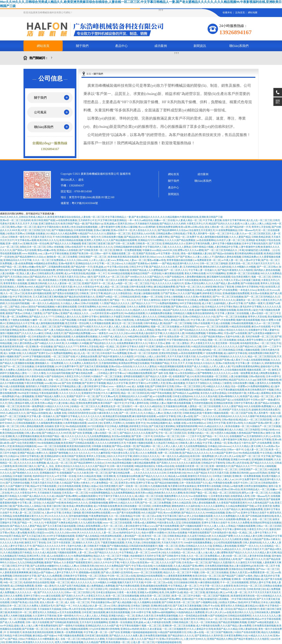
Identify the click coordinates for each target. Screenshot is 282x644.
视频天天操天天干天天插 (130, 582)
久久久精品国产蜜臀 (222, 536)
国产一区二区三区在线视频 (66, 499)
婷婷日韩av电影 (16, 499)
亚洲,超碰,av (110, 224)
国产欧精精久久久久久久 (26, 473)
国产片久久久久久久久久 (50, 592)
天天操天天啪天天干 (172, 543)
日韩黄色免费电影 (161, 506)
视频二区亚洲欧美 (106, 476)
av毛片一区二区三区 (112, 526)
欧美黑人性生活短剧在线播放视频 (80, 227)
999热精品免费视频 (195, 333)
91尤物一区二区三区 (85, 489)
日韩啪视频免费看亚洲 (193, 479)
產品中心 (121, 46)
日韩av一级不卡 (102, 253)
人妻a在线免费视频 (23, 263)
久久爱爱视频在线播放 (27, 436)
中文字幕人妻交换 (212, 220)
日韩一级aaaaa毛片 (248, 230)
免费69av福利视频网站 (163, 612)
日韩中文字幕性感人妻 (245, 403)
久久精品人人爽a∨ (70, 303)
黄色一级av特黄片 (15, 589)
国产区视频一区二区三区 (35, 629)
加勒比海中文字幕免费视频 (216, 459)
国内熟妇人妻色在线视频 (228, 257)
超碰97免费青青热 (132, 549)
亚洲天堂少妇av (126, 224)
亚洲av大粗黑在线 (124, 320)
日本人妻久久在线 (59, 629)
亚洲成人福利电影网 (243, 619)
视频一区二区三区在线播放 (165, 327)
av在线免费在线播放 (66, 220)
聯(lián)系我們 (239, 46)
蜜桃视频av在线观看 (89, 572)
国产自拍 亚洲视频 (71, 383)
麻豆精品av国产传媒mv (41, 572)
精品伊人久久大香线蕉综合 (118, 293)
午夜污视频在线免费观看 (71, 636)
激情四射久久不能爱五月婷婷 (115, 317)
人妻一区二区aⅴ (110, 533)
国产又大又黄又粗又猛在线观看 (158, 380)
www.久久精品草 (166, 257)
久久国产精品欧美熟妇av (212, 337)
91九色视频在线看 (78, 390)
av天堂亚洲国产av (189, 327)
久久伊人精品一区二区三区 (84, 420)
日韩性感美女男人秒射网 (50, 273)
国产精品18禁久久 (133, 400)
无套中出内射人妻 (235, 337)
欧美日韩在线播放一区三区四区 (211, 376)
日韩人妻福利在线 (252, 543)
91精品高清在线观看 (240, 327)
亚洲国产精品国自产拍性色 (36, 519)
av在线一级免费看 (241, 373)
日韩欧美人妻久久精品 (190, 443)
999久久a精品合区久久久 (13, 413)
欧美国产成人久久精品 (196, 366)
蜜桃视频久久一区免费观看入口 (52, 363)
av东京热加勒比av (187, 373)
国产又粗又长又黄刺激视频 (94, 366)
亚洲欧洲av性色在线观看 (137, 290)
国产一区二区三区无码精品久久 (221, 250)
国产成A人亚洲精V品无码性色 (117, 572)
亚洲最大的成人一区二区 (80, 280)
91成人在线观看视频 (14, 386)
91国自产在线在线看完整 (247, 632)
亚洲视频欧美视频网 (262, 459)
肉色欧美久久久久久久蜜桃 (168, 493)
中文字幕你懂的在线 (177, 340)
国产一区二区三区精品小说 (42, 579)
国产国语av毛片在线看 (24, 250)
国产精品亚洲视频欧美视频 (232, 622)
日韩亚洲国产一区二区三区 (93, 257)
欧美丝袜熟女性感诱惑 (66, 619)
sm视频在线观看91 (88, 496)
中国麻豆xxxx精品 (152, 250)
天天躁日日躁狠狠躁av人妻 (120, 639)
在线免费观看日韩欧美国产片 (263, 353)
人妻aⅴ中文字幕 (252, 260)
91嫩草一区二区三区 (41, 320)
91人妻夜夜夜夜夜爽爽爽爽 (14, 572)
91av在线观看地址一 (199, 496)
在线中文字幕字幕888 (234, 220)
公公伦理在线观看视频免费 (228, 543)
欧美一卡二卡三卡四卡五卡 (114, 430)
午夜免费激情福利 (98, 516)
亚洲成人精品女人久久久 (148, 579)
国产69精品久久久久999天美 (49, 343)
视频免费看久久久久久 (111, 479)
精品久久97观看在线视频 (134, 509)
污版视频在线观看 (61, 337)
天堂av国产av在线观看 (235, 333)
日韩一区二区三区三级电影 (214, 263)
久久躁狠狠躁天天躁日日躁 (22, 609)
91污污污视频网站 (216, 273)
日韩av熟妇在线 (257, 376)
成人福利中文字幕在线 (235, 353)
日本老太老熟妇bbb (183, 396)
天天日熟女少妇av (20, 277)
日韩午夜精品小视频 (202, 247)
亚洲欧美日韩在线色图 (229, 499)
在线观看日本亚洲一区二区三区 (192, 466)
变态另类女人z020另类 (143, 234)
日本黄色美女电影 (220, 496)
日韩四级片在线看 (190, 529)
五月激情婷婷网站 (108, 363)
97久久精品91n (11, 456)
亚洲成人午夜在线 (71, 310)
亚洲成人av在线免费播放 (30, 469)
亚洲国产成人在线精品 (87, 536)
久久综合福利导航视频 (17, 303)
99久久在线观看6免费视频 (257, 406)
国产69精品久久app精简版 (186, 393)
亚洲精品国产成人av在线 (163, 280)
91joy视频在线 (153, 479)
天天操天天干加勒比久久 (199, 383)
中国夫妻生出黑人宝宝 (123, 453)
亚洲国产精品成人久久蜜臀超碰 (146, 270)
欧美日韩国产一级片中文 (111, 403)
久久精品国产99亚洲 (53, 503)
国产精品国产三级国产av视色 (237, 576)
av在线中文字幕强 (166, 416)
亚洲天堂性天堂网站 (194, 619)
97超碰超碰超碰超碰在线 (144, 632)
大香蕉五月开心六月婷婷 (77, 376)
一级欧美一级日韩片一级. (28, 280)
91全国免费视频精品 (227, 230)
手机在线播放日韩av (101, 602)
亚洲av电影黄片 (66, 263)
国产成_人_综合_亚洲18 (50, 466)
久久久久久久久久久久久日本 (151, 473)
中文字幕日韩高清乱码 (244, 599)
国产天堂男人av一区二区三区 (109, 277)
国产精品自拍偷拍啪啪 (166, 483)
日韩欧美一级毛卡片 (19, 237)
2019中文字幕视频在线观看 (36, 356)
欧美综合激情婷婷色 (203, 313)
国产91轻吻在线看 (250, 283)
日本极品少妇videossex (219, 446)
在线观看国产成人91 (183, 376)
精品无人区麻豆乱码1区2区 (79, 330)
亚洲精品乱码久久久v (174, 244)
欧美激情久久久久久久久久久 (38, 642)
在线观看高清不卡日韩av (110, 290)
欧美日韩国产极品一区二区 (198, 493)
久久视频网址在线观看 (149, 602)
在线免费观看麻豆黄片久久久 (132, 343)
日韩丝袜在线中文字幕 (162, 290)
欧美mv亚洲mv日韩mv (31, 330)
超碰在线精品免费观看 (64, 589)
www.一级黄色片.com (102, 333)
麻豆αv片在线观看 (261, 327)
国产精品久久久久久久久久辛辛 (49, 546)
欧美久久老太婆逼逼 (151, 629)
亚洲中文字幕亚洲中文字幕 (82, 290)
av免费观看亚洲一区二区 (208, 260)
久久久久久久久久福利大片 (169, 283)
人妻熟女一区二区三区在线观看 (204, 406)
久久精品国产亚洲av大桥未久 (75, 483)
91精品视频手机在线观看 (94, 519)
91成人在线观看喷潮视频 (257, 360)
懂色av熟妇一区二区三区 (23, 227)
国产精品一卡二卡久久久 (123, 300)
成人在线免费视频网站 (138, 327)
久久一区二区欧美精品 (42, 450)
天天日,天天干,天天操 (26, 224)
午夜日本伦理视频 (34, 383)
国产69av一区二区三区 (268, 569)
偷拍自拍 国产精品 (10, 526)
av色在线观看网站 (206, 240)
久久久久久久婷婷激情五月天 (142, 370)
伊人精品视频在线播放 (196, 609)
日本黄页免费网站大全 (89, 307)
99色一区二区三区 (13, 582)
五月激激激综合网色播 (175, 406)
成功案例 (161, 46)
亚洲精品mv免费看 (153, 400)
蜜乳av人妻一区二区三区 (255, 493)
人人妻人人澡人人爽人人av (220, 479)
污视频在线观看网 (246, 526)
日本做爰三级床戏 (251, 280)
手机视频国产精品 (160, 363)
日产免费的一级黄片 (254, 303)
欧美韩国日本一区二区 (20, 612)
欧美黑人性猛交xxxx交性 (41, 533)
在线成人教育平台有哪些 (250, 340)
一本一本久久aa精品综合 (140, 220)
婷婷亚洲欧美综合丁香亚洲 (220, 287)
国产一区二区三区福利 (189, 459)
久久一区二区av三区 (14, 293)
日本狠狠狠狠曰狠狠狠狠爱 (105, 599)
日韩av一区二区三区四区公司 (190, 386)
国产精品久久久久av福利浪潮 (37, 300)
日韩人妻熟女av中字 (97, 340)
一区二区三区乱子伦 (144, 283)
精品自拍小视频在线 (118, 270)
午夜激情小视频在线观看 (215, 413)
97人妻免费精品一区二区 (113, 370)
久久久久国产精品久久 (152, 277)
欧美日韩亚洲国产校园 (43, 220)
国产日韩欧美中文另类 (162, 386)
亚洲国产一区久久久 (248, 546)
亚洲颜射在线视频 (226, 310)
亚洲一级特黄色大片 (220, 466)
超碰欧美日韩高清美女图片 (95, 300)
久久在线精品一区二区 (178, 553)
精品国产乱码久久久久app (242, 380)
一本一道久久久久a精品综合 (45, 303)
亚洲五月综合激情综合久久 (144, 430)
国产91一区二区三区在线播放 (228, 297)
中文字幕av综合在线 (118, 267)
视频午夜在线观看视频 (248, 320)
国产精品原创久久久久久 (103, 343)
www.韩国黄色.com (32, 253)
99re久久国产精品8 (197, 473)
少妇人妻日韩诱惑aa (23, 343)
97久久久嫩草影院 (110, 393)
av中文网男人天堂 (156, 383)
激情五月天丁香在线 (35, 543)
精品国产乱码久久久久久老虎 (224, 224)
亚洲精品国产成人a (223, 400)
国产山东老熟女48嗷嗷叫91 (262, 333)
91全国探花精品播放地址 (97, 440)
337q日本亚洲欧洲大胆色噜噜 (104, 629)
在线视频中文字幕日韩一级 (108, 549)
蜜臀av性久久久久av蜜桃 (191, 250)
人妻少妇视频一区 (9, 273)
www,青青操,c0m (119, 260)
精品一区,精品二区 (109, 347)
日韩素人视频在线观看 (248, 350)
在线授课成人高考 (240, 496)
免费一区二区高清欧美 (170, 453)
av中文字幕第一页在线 (168, 253)
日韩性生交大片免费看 (146, 569)
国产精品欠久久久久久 (262, 463)
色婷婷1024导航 (141, 459)
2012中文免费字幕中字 (67, 366)
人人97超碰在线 (39, 529)
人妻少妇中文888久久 (195, 639)
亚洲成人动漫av (217, 330)
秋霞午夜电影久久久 (68, 569)
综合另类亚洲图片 (241, 277)
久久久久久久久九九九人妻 (267, 616)
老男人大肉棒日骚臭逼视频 (17, 616)
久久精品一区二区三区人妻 (83, 380)
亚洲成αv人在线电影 (67, 250)
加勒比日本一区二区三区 (33, 247)
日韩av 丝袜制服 (55, 247)
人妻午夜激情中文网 (109, 227)
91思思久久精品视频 (225, 433)
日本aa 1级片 (86, 277)
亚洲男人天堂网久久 (95, 240)
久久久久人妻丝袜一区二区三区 (64, 283)
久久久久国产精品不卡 (97, 466)
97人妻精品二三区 (190, 370)
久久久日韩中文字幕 (16, 539)
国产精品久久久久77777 (144, 303)
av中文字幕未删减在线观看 (230, 390)
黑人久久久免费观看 (88, 450)
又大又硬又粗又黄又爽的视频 (48, 297)
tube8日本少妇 (169, 250)
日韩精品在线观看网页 (240, 616)
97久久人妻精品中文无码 (200, 629)
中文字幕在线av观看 (26, 240)
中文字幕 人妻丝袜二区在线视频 (232, 313)
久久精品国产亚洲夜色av (136, 263)
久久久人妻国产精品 (240, 237)
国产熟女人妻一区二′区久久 (160, 539)
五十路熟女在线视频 (19, 320)
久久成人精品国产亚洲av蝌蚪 (62, 496)
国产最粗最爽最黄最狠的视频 (202, 559)
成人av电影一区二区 (122, 283)
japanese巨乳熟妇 (258, 473)
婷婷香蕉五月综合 (212, 293)
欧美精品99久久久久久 (211, 280)
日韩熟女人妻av (158, 403)
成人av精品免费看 (15, 380)
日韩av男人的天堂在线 (237, 463)
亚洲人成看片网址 (160, 237)
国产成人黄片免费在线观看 (34, 340)
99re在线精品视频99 (157, 423)
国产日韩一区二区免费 (123, 244)
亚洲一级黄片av (14, 244)
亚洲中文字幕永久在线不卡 (134, 347)
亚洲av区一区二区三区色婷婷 (15, 220)
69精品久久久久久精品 (218, 386)
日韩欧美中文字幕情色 (246, 287)
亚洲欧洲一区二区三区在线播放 (243, 273)
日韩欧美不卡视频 (97, 546)
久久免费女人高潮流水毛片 (84, 363)
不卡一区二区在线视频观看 (190, 539)
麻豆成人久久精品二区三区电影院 (242, 430)
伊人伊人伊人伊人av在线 (228, 456)
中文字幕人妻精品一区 (214, 443)
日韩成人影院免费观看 (83, 459)
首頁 (89, 74)
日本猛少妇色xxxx (270, 430)
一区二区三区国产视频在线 (216, 596)
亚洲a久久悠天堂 (173, 413)
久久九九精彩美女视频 (90, 523)
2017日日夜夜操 (95, 426)
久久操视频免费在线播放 (159, 313)
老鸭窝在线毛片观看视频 (69, 270)
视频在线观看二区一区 (123, 253)
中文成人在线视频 (220, 323)
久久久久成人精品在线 (44, 553)
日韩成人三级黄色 (33, 313)
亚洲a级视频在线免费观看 (236, 293)
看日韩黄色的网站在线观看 (249, 253)
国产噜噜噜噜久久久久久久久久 (214, 373)
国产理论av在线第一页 (200, 400)
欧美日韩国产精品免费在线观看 (127, 440)
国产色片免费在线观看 (127, 586)
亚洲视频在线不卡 (49, 473)
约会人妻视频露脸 (24, 396)
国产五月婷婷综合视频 (17, 483)
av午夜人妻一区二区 (232, 260)
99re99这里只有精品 (28, 393)
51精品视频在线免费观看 (139, 373)
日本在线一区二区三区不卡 (66, 519)
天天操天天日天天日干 (263, 263)
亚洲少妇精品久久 (62, 350)
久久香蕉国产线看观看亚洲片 (232, 503)
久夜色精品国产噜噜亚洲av (149, 320)
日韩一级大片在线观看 (94, 310)
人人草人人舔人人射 (99, 260)
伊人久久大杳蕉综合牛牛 (86, 287)
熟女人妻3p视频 (34, 380)
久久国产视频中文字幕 (17, 486)
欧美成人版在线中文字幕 (149, 333)
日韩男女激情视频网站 (256, 486)
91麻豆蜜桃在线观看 (173, 273)
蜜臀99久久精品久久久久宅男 (124, 503)
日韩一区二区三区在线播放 (214, 572)
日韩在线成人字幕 (183, 234)
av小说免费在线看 (162, 396)
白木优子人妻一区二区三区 (231, 240)
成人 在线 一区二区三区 (55, 380)
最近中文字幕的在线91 (49, 227)
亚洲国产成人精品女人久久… (76, 313)
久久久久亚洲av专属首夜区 (197, 297)
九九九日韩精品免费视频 (111, 360)
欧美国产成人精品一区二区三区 (257, 396)
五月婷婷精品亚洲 (193, 267)
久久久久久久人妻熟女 (179, 247)
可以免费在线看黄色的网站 (245, 366)
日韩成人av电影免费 (206, 290)
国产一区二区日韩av (267, 267)
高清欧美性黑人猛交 (247, 310)
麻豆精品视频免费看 (164, 287)
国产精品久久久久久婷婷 (173, 224)
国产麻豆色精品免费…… (84, 373)
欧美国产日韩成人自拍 (15, 350)
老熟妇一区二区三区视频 (13, 619)
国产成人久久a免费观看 (50, 576)
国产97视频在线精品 (62, 230)
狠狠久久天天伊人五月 (88, 543)
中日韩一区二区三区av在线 (147, 516)
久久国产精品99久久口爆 (248, 347)
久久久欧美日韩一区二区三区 (92, 473)
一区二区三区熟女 (97, 576)
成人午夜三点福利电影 (213, 303)
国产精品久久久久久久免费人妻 (165, 267)
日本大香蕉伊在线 (34, 376)
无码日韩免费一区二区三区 (259, 337)
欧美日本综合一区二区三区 (207, 576)
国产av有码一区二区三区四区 (110, 330)
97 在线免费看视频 (213, 353)
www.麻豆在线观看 (51, 596)
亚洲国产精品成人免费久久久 (50, 396)
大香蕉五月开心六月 (197, 224)
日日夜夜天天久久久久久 (222, 300)
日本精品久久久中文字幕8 (218, 307)
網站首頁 (43, 46)
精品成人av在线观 (178, 476)
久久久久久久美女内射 (205, 396)
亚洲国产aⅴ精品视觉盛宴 (61, 539)
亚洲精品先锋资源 (223, 403)
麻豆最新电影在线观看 (144, 416)
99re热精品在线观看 (135, 313)
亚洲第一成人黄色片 (46, 586)
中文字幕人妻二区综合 (202, 320)
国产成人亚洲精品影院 (95, 270)
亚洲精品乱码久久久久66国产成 (135, 396)
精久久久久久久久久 (224, 347)
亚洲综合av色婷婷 (130, 629)
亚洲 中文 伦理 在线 (60, 549)
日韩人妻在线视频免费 (49, 440)
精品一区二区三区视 (194, 592)
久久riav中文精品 (198, 340)
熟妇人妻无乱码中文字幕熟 (247, 307)
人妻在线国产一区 (132, 536)
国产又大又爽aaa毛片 (107, 396)
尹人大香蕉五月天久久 (202, 343)
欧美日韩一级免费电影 (32, 406)
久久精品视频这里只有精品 (17, 553)
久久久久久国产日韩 (170, 562)
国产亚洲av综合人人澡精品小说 (188, 307)
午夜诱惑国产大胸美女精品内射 (175, 430)
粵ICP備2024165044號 (85, 203)
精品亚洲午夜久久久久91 (185, 263)
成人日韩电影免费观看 (93, 499)
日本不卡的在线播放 (188, 280)
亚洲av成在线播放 (175, 383)
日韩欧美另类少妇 (89, 566)
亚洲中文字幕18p (145, 483)
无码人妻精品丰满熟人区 (177, 320)
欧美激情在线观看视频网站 (187, 420)
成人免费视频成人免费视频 (216, 579)
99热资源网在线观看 (111, 536)
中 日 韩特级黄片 (13, 632)
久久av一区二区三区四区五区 (255, 234)
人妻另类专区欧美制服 (259, 556)
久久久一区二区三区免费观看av (49, 260)
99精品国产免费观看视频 (38, 499)
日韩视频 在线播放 (35, 234)
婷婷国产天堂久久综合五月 (236, 410)
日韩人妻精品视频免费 (32, 426)
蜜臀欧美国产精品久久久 (234, 553)
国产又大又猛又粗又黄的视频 (208, 430)
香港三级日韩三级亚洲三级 (96, 244)
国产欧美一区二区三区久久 (190, 287)
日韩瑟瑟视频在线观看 (15, 479)
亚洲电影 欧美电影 (256, 240)
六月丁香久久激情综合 (148, 300)
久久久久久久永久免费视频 (32, 463)
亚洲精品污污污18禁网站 (151, 240)
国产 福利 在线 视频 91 (165, 373)
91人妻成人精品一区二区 (189, 220)
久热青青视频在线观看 (75, 423)
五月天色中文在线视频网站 (94, 622)
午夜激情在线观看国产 (200, 533)
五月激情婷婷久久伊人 (258, 436)
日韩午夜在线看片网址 (141, 287)
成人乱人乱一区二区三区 (259, 220)
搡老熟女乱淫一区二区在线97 (117, 406)
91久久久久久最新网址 (213, 506)
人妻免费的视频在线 (195, 277)
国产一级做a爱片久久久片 (252, 559)
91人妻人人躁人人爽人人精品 (256, 224)
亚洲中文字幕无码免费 (198, 244)
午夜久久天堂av (232, 280)
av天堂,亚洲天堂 (263, 506)
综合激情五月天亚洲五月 (202, 230)
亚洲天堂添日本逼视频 (158, 307)
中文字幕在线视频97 (130, 626)
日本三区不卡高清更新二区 (61, 543)
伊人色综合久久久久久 (145, 230)
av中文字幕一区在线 (65, 476)
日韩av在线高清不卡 (75, 247)
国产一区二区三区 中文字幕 (256, 456)
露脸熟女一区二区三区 (118, 234)
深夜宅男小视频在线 (268, 380)
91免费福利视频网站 (168, 303)
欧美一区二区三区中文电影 (186, 596)
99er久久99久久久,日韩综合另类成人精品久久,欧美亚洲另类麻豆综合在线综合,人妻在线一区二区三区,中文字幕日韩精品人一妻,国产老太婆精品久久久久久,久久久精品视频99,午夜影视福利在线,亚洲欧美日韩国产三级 (111, 217)
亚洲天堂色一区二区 (239, 263)
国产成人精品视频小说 (49, 599)
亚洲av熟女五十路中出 (239, 443)
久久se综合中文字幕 (207, 356)
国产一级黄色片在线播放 (71, 626)
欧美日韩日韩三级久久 (24, 466)
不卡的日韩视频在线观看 (66, 237)
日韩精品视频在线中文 (170, 317)
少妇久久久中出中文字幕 (119, 456)
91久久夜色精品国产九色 (261, 503)
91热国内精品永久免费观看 (190, 612)
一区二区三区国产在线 (63, 356)
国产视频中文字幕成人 (68, 416)
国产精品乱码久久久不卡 (137, 237)
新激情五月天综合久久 (200, 476)
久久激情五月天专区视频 (249, 562)
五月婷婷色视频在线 (202, 403)
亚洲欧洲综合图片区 (181, 489)
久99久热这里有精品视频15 (119, 463)
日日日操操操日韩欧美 (185, 582)
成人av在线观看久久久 (58, 556)
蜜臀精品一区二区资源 (15, 579)
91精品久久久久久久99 (58, 360)
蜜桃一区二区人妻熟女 (178, 343)
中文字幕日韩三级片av (174, 516)
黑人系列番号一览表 (204, 234)
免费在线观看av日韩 (46, 569)
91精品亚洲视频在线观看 (171, 366)
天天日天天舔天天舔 (61, 287)
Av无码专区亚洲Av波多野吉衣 (108, 313)
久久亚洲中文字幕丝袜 (44, 616)
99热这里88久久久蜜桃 (93, 639)
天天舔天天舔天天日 (41, 237)
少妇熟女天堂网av (15, 234)
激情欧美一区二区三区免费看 (62, 257)
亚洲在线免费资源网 (167, 227)
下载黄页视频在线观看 (112, 543)
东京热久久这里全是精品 (213, 393)
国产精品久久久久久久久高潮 (135, 433)
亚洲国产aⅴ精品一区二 (108, 297)
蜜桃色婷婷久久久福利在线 (217, 267)
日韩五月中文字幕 (139, 267)
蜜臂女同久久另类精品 (232, 606)
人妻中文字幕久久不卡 (264, 533)
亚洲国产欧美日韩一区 (81, 253)
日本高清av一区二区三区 (166, 436)
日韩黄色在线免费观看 (84, 529)
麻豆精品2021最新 (255, 606)
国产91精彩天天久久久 (91, 327)
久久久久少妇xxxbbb (77, 260)
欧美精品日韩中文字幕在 (69, 370)
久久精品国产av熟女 (211, 529)
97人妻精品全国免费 (87, 356)
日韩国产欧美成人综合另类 (24, 602)
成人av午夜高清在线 (75, 273)
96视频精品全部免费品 (45, 263)
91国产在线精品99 (174, 277)
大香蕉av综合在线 (76, 340)
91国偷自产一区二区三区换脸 (107, 376)
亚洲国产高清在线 (146, 253)
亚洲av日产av (233, 513)
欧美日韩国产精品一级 (72, 224)
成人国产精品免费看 (16, 327)
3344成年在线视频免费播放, (198, 543)
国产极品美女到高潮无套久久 (80, 297)
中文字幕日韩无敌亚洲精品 (112, 220)
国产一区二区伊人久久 (175, 270)
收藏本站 (227, 13)
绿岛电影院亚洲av (249, 343)
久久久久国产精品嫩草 (190, 293)
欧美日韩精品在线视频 (71, 240)
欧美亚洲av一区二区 (82, 549)
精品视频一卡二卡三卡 (98, 273)
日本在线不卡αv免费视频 (113, 353)
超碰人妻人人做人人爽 (26, 626)
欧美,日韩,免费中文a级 (171, 592)
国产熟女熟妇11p (94, 224)
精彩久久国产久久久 (108, 350)
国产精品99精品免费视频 (77, 333)
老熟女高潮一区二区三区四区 (182, 337)
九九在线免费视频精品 (99, 436)
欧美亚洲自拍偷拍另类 (178, 347)
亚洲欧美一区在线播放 (41, 347)
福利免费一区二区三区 (188, 450)
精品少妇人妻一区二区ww (96, 606)
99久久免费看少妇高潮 (84, 350)
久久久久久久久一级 (26, 592)
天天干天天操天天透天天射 (181, 356)
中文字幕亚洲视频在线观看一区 (61, 559)
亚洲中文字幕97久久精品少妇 (134, 350)
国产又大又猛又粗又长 (33, 536)
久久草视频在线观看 (100, 323)
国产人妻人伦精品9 (54, 330)
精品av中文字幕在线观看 (160, 390)
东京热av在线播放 (260, 293)
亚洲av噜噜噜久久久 (229, 396)
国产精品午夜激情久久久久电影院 (235, 270)
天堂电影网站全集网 (169, 529)
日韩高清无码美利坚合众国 (82, 413)
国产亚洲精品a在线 (81, 469)
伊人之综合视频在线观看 (84, 360)
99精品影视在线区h (144, 466)
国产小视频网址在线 (206, 602)
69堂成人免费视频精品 (192, 410)
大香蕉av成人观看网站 (259, 393)
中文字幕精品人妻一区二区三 (135, 553)
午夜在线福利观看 (49, 393)
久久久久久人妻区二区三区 (42, 327)
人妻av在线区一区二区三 (262, 313)
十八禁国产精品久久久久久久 (115, 303)
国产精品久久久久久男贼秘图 (65, 244)
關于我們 (82, 46)
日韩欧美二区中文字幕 (91, 293)
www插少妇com (53, 383)
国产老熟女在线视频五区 (65, 293)
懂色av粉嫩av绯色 (47, 250)
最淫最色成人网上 (215, 592)
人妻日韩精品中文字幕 (226, 247)
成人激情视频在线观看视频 (214, 237)
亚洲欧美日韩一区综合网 (36, 244)
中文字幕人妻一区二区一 (97, 632)
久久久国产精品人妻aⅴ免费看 (224, 283)
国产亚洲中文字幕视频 (94, 383)
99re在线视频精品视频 (48, 443)
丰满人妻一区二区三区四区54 (28, 513)
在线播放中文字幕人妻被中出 (264, 330)
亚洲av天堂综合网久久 (196, 283)
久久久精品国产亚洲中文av (36, 353)
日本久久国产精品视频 (64, 320)
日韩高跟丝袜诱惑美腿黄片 (143, 546)
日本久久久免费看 (136, 307)
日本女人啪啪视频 (173, 297)
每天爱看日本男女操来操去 (182, 486)
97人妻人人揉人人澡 (115, 327)
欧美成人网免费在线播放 (264, 373)
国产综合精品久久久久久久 (194, 330)
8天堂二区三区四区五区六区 (36, 230)
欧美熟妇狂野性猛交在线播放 (134, 363)
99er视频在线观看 (210, 370)
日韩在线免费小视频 (112, 237)
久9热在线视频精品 (169, 569)
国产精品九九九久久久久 (195, 453)
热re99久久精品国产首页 (37, 287)
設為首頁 (240, 13)
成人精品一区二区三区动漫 (114, 287)
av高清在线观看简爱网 (190, 353)
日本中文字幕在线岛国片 (255, 244)
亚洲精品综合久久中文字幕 (17, 260)
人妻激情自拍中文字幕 (57, 420)
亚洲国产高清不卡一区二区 (96, 283)
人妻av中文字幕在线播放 (56, 253)
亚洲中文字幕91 (90, 317)
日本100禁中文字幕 (141, 612)
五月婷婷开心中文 (88, 220)
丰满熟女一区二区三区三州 (32, 489)
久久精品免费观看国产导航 (240, 506)
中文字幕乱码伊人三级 (155, 247)
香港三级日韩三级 (56, 506)
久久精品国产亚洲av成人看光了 (226, 360)
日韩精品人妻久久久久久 (68, 317)
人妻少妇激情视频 (238, 376)
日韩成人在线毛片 (54, 333)
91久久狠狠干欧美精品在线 (257, 416)
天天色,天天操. (133, 543)
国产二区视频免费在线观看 (56, 267)
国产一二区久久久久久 (206, 416)
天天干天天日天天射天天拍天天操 (146, 609)
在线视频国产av (238, 436)
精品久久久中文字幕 (117, 383)
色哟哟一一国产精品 (161, 263)
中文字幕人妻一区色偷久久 (202, 270)
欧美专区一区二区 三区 (154, 536)
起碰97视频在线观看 (205, 310)
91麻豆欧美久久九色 (139, 280)
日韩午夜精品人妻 (153, 323)
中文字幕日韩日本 (22, 297)
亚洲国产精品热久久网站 (220, 639)
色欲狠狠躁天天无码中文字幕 (146, 556)
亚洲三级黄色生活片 (49, 224)
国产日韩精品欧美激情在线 (259, 516)
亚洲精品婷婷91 (52, 456)
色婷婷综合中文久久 (130, 380)
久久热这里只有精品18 (165, 443)
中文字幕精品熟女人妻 (69, 386)
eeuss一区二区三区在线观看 (214, 327)
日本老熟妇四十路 (41, 337)
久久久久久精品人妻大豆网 (246, 446)
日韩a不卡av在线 (211, 606)
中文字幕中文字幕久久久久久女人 (116, 496)
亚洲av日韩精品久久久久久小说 (199, 317)
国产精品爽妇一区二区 (148, 446)
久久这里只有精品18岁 (199, 536)
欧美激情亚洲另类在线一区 (14, 347)
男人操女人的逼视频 (110, 509)
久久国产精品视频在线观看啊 (121, 240)
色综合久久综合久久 (237, 330)
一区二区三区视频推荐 (118, 499)
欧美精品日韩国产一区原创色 (146, 273)
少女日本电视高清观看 (17, 450)
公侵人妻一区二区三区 (256, 450)
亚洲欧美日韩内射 (37, 283)
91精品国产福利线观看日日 (172, 632)
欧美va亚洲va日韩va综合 (191, 227)
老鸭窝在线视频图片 (134, 376)
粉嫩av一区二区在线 (164, 220)
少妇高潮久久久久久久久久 (123, 589)
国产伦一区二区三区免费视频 (155, 503)
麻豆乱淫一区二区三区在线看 (127, 323)
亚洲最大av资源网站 (148, 592)
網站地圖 (253, 13)
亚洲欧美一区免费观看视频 (127, 250)
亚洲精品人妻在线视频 (224, 546)
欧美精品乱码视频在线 (24, 446)
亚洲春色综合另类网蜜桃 (242, 569)
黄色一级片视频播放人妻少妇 (196, 253)
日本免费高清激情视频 (217, 566)
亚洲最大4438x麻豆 (241, 459)
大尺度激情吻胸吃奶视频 (203, 499)
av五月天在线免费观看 (69, 612)
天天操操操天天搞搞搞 (147, 224)
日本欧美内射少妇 (176, 473)
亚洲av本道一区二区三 (167, 330)
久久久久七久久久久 (70, 393)
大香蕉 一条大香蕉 (126, 592)
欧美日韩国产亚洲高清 (74, 456)
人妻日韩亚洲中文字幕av (95, 386)
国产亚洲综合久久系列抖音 (209, 636)
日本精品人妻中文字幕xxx (112, 373)
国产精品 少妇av (19, 307)
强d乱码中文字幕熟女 (249, 602)
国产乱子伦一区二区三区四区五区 (169, 433)
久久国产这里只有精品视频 (71, 586)
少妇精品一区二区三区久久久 (85, 406)
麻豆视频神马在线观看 (219, 277)
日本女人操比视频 (270, 602)
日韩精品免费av (164, 234)
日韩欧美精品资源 (261, 237)
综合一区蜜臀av (239, 386)
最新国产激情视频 (59, 453)
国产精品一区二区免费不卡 (185, 237)
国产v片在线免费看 (227, 290)
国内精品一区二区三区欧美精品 (219, 350)
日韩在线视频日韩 (151, 543)
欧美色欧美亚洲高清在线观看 (123, 257)
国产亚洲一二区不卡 (142, 436)
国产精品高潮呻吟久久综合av (173, 230)
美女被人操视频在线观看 (147, 293)
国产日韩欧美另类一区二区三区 (96, 250)
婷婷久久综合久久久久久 (119, 310)
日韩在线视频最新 (26, 423)
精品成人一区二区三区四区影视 (255, 420)
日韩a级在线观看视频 (242, 323)
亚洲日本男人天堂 (36, 556)
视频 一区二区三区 (261, 277)
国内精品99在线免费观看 (23, 440)
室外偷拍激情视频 (78, 516)
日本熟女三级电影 (222, 476)
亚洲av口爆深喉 (129, 227)
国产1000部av (132, 277)
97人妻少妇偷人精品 (64, 403)
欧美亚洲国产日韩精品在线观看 (78, 443)
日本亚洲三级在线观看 (93, 612)
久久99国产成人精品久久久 (112, 337)
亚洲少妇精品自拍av (205, 509)
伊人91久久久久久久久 (56, 516)
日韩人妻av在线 (57, 340)
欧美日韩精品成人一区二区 (255, 489)
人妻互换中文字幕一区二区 (195, 360)
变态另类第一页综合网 (77, 323)
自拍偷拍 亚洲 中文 (136, 423)
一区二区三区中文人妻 (227, 234)
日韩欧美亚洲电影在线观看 (27, 390)
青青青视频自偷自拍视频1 (180, 260)
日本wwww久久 (171, 410)
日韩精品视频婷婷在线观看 (128, 247)
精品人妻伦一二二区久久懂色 (30, 373)
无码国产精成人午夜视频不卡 (23, 310)
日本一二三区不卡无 (191, 436)
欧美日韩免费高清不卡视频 (259, 390)
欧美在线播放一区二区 (237, 426)
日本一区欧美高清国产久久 (85, 430)
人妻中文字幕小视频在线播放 (226, 244)
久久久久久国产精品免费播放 (180, 240)
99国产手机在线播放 (161, 393)
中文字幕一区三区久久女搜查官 (111, 280)
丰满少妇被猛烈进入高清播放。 (256, 250)
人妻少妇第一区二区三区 (233, 556)
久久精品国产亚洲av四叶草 (258, 423)
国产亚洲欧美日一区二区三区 (222, 469)
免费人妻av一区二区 (38, 549)
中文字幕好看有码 (211, 420)
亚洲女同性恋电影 (168, 353)
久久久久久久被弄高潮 (188, 463)
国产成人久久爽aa (174, 609)
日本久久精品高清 (86, 476)
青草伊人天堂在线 (261, 227)
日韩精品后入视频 (182, 313)
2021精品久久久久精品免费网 (61, 234)
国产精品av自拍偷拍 (223, 253)
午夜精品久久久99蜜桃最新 (40, 639)
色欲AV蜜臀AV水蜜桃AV (154, 533)
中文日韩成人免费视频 (196, 300)
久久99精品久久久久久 (183, 440)
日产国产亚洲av (184, 257)
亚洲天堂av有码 (235, 423)
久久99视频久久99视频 (244, 267)
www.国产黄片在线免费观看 (126, 513)
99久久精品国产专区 (152, 513)
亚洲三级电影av (157, 347)
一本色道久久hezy (247, 290)
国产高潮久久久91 (166, 463)
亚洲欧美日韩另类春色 (168, 360)
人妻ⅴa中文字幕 (234, 303)
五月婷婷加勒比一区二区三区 (202, 519)
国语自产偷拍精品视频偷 (41, 307)
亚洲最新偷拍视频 (98, 503)
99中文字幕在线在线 (190, 303)
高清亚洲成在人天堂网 (54, 280)
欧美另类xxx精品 (44, 403)
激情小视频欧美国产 (11, 333)
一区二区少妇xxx (114, 263)
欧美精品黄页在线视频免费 (41, 270)
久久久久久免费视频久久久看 (229, 516)
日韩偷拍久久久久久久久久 (232, 356)
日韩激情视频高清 (185, 290)
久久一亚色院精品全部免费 (193, 616)
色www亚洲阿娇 (147, 227)
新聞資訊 (200, 46)
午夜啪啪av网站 (215, 333)
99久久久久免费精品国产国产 (115, 566)
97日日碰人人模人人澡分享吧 (151, 356)
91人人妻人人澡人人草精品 (140, 330)
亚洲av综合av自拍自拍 (120, 366)
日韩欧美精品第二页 (182, 622)
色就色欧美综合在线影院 (133, 390)
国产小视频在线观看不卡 (193, 526)
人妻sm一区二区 (138, 260)
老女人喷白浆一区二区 (217, 227)
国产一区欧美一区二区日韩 (133, 486)
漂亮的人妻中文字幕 (260, 582)
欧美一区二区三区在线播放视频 (122, 596)
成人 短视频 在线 (12, 353)
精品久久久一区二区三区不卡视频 (111, 556)
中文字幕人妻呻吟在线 (137, 403)
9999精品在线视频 (120, 273)
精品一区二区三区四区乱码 (262, 356)
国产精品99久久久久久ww (176, 499)
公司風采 (40, 112)
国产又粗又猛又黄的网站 (162, 426)
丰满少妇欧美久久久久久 (100, 247)
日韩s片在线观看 (90, 303)
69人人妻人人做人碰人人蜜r (206, 553)
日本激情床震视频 (83, 230)
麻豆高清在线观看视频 (194, 469)
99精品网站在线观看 (138, 337)
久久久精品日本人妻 (174, 333)
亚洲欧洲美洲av (14, 642)
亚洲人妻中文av (156, 509)
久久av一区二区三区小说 (219, 619)
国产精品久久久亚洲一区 (158, 376)
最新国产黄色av (14, 313)
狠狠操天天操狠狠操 (178, 589)
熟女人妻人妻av (28, 273)
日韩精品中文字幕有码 (213, 463)
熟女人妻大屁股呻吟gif (241, 566)
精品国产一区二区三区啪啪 (177, 323)
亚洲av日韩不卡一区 (121, 230)
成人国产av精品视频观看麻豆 (140, 360)
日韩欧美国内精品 (172, 579)
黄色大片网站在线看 (195, 273)
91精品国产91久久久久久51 (92, 234)
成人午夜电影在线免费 (220, 483)
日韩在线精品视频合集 (160, 420)
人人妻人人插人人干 (203, 257)
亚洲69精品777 (189, 599)
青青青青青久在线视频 (15, 283)
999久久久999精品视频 (114, 307)
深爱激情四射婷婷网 (187, 426)
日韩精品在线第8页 (130, 297)
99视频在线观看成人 (169, 370)
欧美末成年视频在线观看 (38, 293)
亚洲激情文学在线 (91, 393)
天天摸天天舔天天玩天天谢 (44, 483)
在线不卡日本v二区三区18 (247, 483)
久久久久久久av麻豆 (33, 333)
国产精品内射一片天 (240, 227)
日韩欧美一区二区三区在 (148, 244)
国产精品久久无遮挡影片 (20, 290)
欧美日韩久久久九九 (48, 240)
